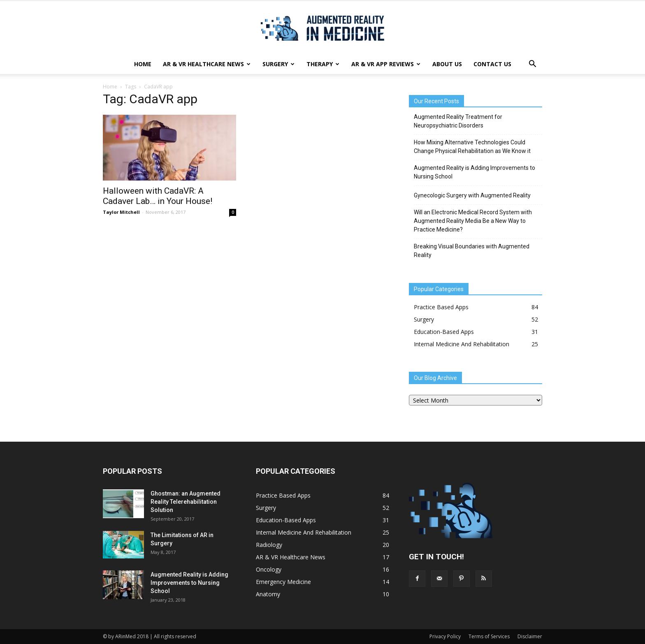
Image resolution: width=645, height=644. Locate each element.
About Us (447, 64)
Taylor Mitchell (121, 212)
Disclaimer (530, 636)
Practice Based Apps (441, 307)
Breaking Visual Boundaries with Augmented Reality (472, 251)
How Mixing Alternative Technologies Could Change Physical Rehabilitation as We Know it (472, 147)
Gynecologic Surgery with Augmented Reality (472, 195)
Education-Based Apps (444, 332)
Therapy (323, 64)
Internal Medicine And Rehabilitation (462, 344)
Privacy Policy (445, 636)
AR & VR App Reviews (386, 64)
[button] (532, 64)
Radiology (269, 545)
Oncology (269, 569)
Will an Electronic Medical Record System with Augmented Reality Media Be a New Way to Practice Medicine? (473, 221)
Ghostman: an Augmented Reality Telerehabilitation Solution (186, 502)
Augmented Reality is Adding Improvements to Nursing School (474, 172)
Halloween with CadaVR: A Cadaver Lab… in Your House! (158, 196)
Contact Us (492, 64)
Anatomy (268, 594)
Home (143, 64)
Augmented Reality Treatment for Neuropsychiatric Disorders (458, 121)
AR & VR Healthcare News (207, 64)
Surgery (278, 64)
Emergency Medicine (283, 582)
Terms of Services (489, 636)
